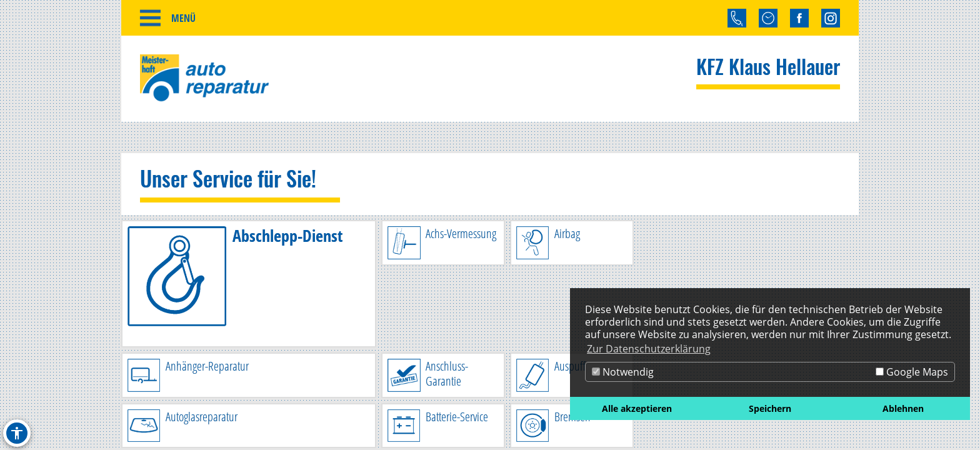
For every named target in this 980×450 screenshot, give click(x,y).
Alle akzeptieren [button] (637, 408)
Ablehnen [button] (903, 408)
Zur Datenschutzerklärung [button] (649, 349)
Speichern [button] (770, 408)
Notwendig (623, 372)
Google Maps (912, 372)
